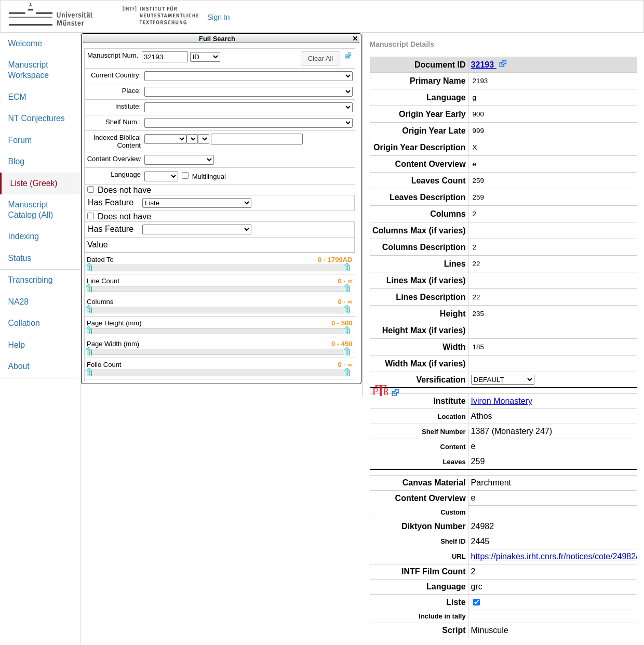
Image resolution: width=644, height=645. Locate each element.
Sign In (219, 17)
